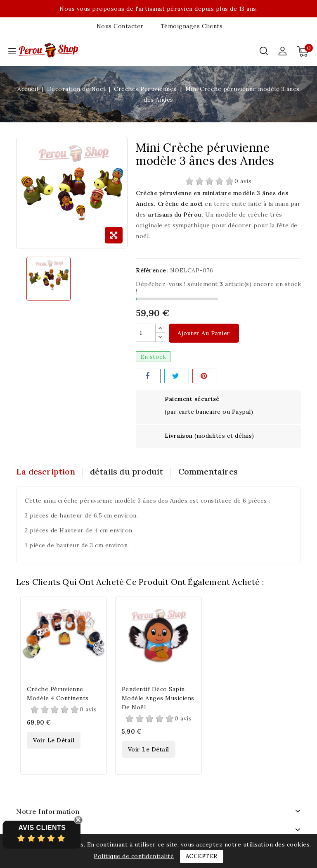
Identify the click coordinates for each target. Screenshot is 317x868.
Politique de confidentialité (134, 856)
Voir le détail (54, 741)
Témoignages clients (192, 26)
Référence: (152, 270)
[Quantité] (146, 333)
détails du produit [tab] (128, 472)
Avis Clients (42, 828)
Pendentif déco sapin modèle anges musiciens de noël (158, 698)
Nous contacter (120, 26)
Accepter (202, 856)
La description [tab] (46, 472)
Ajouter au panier (204, 334)
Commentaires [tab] (211, 472)
